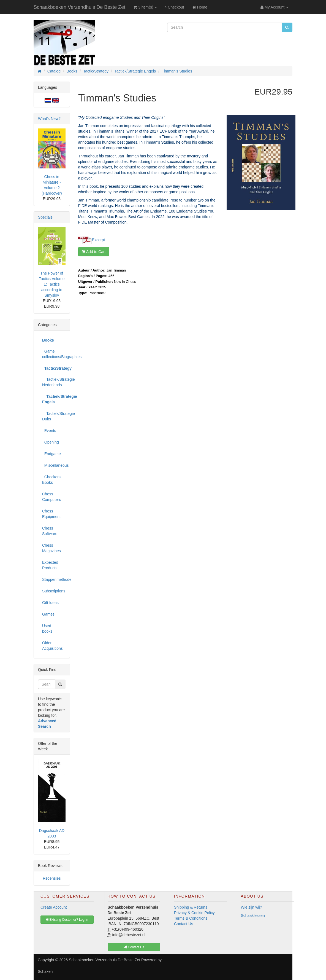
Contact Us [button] (134, 947)
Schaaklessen (253, 915)
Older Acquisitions (52, 646)
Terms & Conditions (191, 918)
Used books (47, 629)
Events (49, 431)
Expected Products (50, 565)
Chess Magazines (51, 548)
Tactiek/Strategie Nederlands (54, 382)
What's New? (49, 119)
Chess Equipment (51, 514)
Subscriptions (54, 591)
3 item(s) (145, 7)
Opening (51, 442)
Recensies (52, 878)
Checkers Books (51, 480)
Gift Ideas (50, 603)
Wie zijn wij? (252, 907)
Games (48, 614)
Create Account (54, 907)
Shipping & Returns (191, 907)
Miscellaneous (54, 465)
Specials (45, 217)
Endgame (51, 454)
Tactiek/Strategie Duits (54, 416)
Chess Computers (51, 497)
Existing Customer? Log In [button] (67, 920)
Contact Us (184, 924)
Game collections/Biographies (54, 354)
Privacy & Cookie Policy (194, 913)
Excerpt (98, 240)
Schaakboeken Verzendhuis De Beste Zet (79, 7)
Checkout (175, 7)
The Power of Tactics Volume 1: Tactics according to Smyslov (52, 284)
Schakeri (45, 971)
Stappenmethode (54, 579)
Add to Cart (94, 252)
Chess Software (50, 531)
